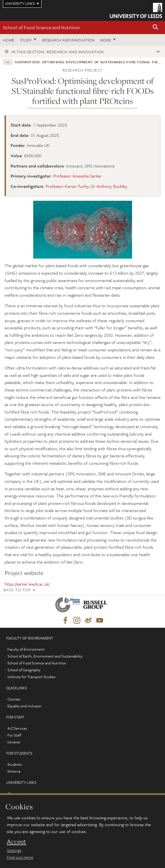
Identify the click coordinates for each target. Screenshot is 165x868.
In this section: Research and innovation (58, 52)
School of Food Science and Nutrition (41, 27)
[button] (156, 28)
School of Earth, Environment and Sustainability (45, 656)
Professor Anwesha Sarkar (77, 176)
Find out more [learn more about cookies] (20, 857)
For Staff (14, 735)
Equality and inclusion (24, 706)
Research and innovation (68, 40)
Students (15, 764)
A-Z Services (17, 728)
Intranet (14, 742)
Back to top (17, 590)
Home (9, 40)
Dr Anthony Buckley (109, 186)
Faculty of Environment (26, 649)
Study (26, 40)
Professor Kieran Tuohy (67, 186)
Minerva (14, 771)
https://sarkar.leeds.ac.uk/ (27, 584)
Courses (14, 699)
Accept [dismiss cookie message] (16, 842)
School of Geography (24, 670)
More (106, 40)
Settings (14, 850)
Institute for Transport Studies (31, 677)
